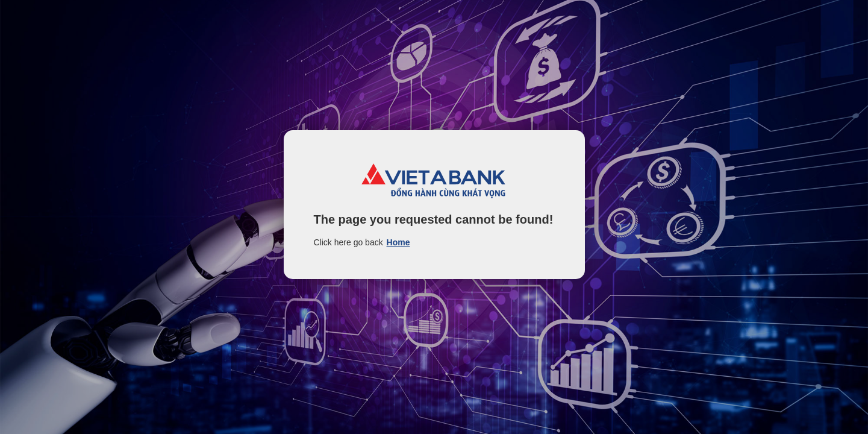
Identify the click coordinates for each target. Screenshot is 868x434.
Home (398, 242)
